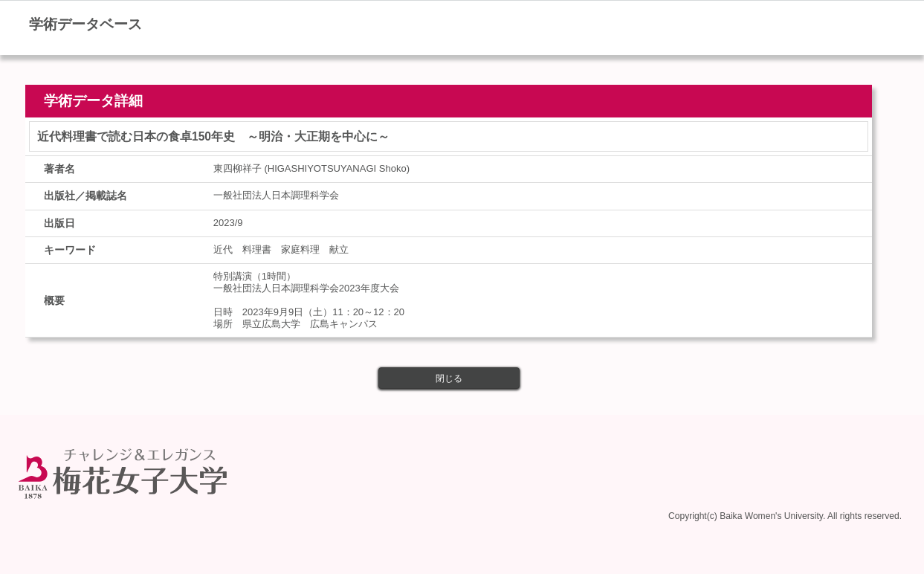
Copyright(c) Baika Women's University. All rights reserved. (785, 516)
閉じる (449, 378)
